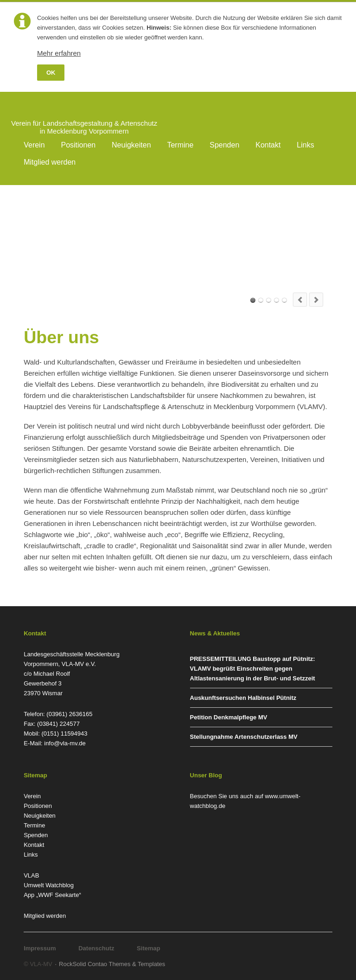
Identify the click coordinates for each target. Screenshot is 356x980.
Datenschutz (96, 948)
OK (51, 73)
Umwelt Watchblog (49, 885)
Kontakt (268, 145)
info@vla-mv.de (65, 743)
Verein (34, 145)
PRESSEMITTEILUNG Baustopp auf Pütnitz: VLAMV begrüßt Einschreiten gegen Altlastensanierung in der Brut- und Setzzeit (253, 669)
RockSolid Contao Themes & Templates (112, 964)
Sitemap (149, 948)
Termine (180, 145)
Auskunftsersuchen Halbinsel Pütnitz (243, 698)
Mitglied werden (50, 162)
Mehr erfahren (59, 53)
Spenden (224, 145)
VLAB (31, 875)
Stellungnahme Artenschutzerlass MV (244, 737)
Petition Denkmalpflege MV (229, 717)
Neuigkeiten (131, 145)
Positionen (78, 145)
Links (305, 145)
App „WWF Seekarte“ (52, 895)
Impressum (40, 948)
